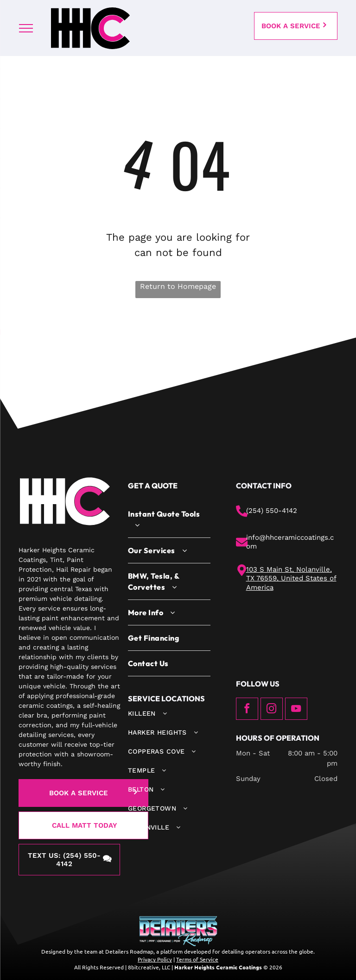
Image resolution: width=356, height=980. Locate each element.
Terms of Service (197, 959)
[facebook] (247, 710)
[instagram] (272, 710)
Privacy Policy (155, 959)
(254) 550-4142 (272, 511)
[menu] (26, 28)
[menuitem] (169, 520)
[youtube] (296, 710)
